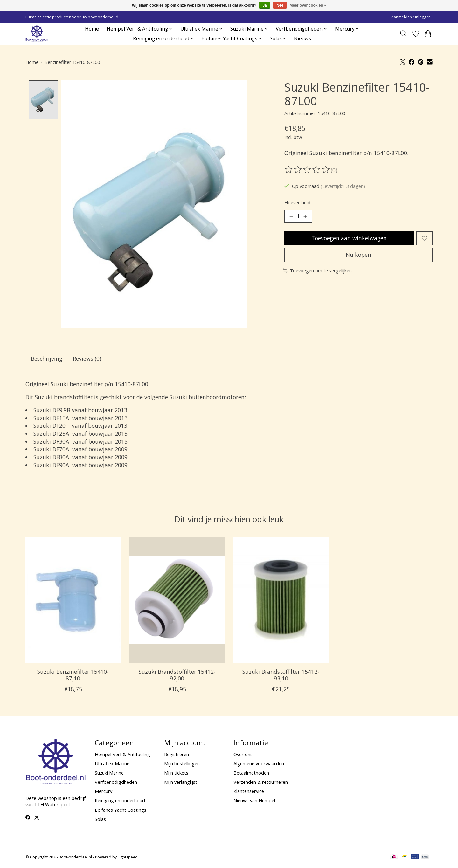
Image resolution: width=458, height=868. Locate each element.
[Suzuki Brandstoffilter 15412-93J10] (281, 600)
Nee (280, 5)
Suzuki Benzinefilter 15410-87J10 (73, 675)
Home (92, 29)
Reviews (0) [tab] (87, 359)
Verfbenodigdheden (116, 782)
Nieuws (302, 39)
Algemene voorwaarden (259, 763)
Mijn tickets (176, 773)
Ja (264, 5)
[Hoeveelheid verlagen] (291, 216)
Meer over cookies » (308, 5)
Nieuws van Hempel (254, 801)
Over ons (243, 754)
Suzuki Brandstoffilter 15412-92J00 (177, 675)
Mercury (104, 791)
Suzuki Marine (109, 773)
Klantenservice (249, 791)
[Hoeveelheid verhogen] (305, 216)
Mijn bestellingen (182, 763)
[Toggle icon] (403, 34)
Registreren (177, 754)
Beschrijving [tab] (47, 359)
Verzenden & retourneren (261, 782)
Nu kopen (358, 255)
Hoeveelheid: (298, 202)
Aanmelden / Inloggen (411, 17)
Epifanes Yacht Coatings (121, 810)
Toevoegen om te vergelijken (317, 270)
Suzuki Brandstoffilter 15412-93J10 (281, 675)
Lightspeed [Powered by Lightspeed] (128, 857)
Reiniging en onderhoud (120, 801)
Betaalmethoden (251, 773)
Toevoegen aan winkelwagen (349, 238)
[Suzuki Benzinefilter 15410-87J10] (73, 600)
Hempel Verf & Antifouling (122, 754)
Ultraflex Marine (112, 763)
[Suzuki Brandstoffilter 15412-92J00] (177, 600)
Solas (100, 819)
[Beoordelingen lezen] (308, 170)
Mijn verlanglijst (181, 782)
